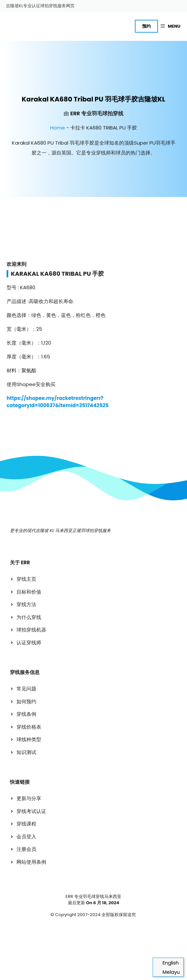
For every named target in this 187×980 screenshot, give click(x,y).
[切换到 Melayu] (168, 972)
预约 (146, 26)
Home (58, 128)
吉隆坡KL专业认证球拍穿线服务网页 (40, 6)
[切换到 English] (168, 963)
